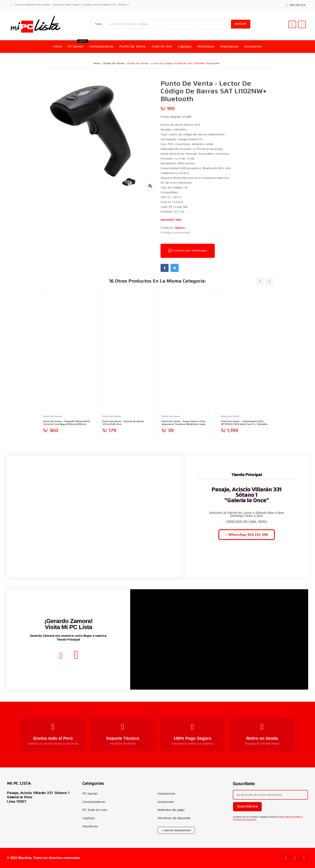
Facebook (165, 268)
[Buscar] (171, 24)
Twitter (175, 268)
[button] (296, 5)
